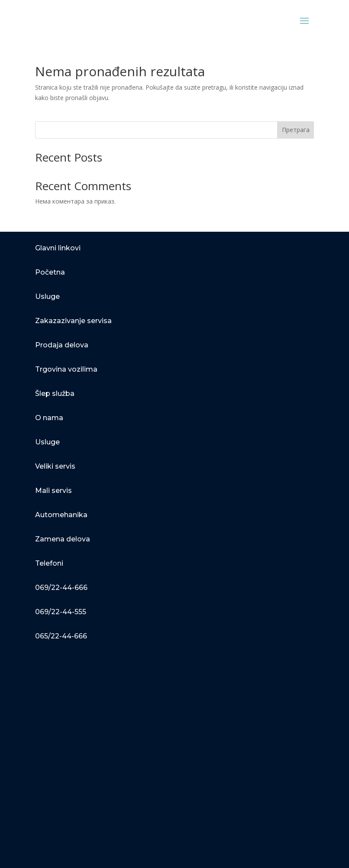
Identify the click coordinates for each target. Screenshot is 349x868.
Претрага (296, 130)
